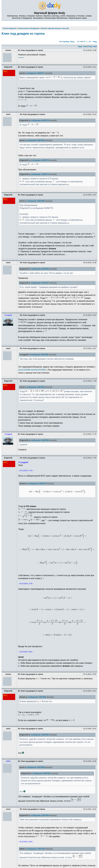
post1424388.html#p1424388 (32, 370)
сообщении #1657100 (36, 849)
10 (90, 42)
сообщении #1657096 (37, 697)
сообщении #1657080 (35, 201)
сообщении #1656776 (40, 174)
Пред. (72, 42)
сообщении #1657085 (39, 355)
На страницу (64, 42)
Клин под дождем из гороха (23, 34)
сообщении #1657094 (40, 815)
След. (95, 42)
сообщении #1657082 (40, 269)
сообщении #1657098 (35, 767)
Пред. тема (82, 47)
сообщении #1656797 (37, 484)
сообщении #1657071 (35, 73)
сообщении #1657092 (40, 440)
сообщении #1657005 (35, 140)
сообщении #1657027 (40, 283)
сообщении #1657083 (35, 387)
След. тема (92, 47)
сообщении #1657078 (40, 120)
